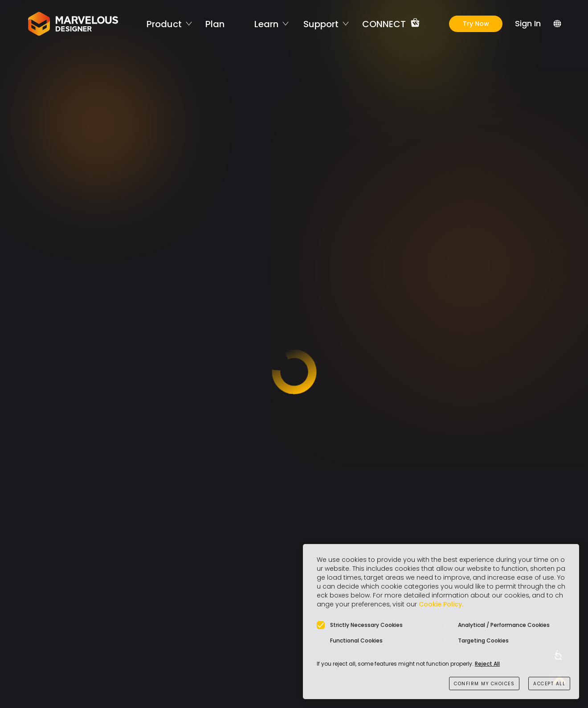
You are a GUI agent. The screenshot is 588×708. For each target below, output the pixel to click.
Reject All (487, 664)
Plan (215, 24)
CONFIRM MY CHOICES (484, 684)
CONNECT (384, 24)
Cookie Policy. (441, 604)
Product (164, 24)
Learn (266, 24)
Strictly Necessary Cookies (366, 625)
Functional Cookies (356, 640)
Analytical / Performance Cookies (504, 625)
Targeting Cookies (483, 640)
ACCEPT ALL (549, 684)
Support (321, 24)
